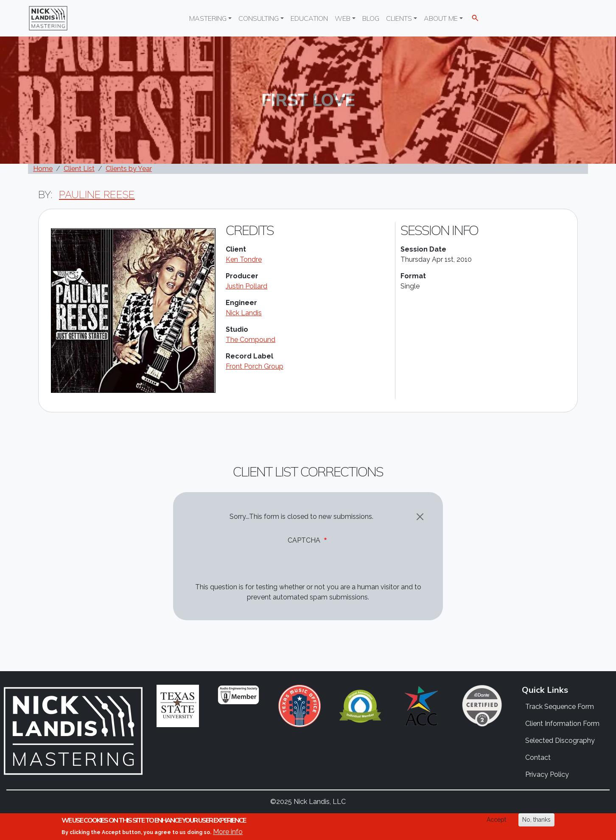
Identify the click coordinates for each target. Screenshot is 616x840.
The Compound (251, 340)
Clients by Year (129, 169)
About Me (441, 18)
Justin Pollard (246, 286)
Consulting (259, 18)
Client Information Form (562, 724)
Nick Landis (244, 313)
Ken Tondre (244, 259)
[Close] (420, 517)
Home (43, 169)
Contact (538, 757)
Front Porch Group (255, 366)
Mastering (208, 18)
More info (228, 832)
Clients (399, 18)
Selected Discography (560, 741)
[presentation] (250, 566)
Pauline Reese (97, 195)
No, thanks (536, 820)
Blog (371, 18)
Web (343, 18)
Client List (79, 169)
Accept (496, 820)
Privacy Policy (547, 774)
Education (309, 18)
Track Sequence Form (560, 707)
